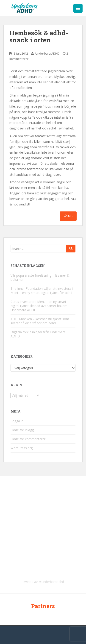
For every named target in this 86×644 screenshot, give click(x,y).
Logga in (17, 421)
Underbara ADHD (47, 53)
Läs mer (68, 216)
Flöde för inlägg (22, 430)
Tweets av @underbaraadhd (43, 582)
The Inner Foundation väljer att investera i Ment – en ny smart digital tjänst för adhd (42, 291)
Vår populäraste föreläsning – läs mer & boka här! (40, 277)
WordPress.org (22, 448)
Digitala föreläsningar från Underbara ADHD (38, 334)
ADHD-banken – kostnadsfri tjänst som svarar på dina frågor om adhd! (40, 321)
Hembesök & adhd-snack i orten (39, 36)
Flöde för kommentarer (28, 439)
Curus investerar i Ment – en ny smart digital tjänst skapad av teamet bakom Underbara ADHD (39, 306)
